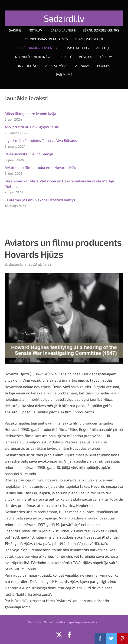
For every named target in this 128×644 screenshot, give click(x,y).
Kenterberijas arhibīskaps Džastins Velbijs (40, 200)
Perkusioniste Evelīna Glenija (29, 154)
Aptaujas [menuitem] (83, 66)
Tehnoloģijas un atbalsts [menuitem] (46, 39)
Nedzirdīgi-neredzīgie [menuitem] (33, 57)
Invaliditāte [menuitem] (28, 66)
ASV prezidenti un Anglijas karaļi (32, 127)
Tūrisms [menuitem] (106, 57)
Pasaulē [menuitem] (65, 57)
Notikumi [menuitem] (36, 30)
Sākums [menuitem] (15, 30)
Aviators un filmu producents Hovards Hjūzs (42, 167)
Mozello (50, 622)
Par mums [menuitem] (64, 75)
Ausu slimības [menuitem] (57, 66)
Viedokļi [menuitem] (102, 48)
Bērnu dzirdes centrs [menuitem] (101, 30)
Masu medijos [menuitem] (78, 48)
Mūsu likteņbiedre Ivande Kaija (30, 113)
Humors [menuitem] (104, 66)
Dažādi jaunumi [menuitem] (63, 30)
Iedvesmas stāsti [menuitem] (89, 39)
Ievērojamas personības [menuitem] (39, 48)
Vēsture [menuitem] (86, 57)
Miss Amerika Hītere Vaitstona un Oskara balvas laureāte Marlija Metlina (59, 183)
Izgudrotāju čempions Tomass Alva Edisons (41, 140)
